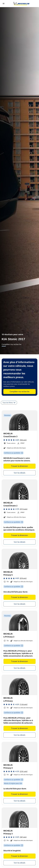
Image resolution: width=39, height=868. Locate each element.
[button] (15, 440)
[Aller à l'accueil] (21, 4)
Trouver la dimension (19, 466)
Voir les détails (20, 473)
